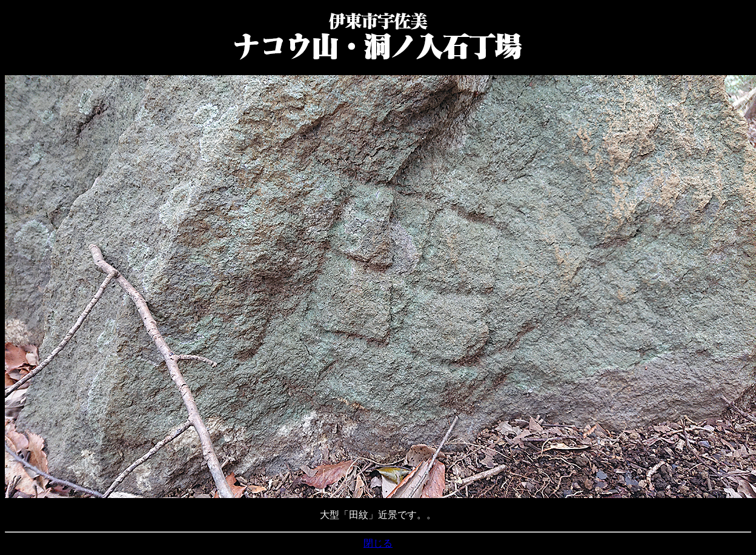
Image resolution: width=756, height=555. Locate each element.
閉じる (378, 543)
